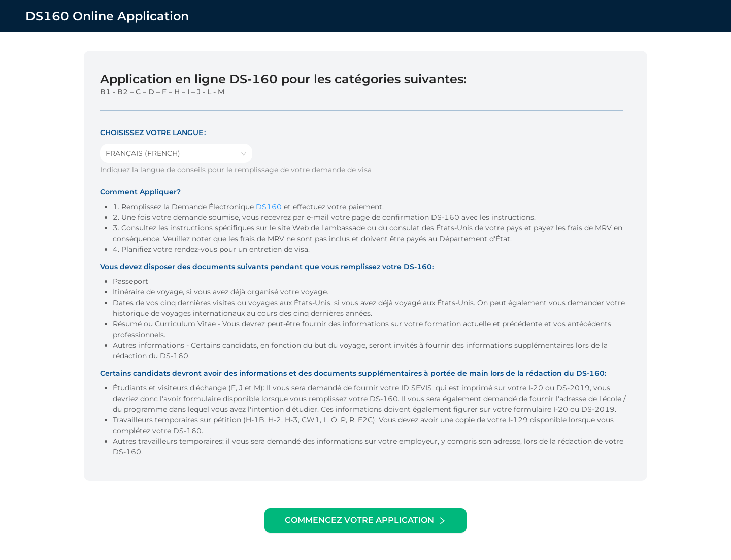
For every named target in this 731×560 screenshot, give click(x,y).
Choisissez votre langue (152, 133)
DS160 (269, 207)
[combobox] (176, 153)
